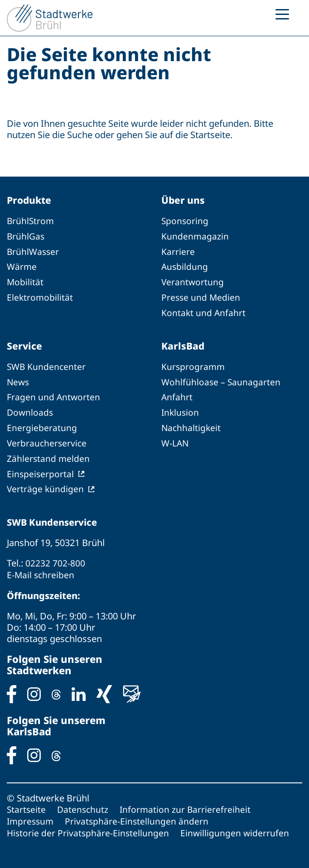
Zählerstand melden (49, 454)
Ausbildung (185, 266)
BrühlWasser (34, 251)
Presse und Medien (201, 296)
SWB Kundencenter (47, 365)
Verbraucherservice (48, 439)
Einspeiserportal (41, 469)
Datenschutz (84, 803)
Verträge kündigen (46, 484)
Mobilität (25, 281)
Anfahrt (177, 395)
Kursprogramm (194, 365)
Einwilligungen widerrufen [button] (237, 826)
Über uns (184, 200)
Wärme (22, 266)
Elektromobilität (40, 296)
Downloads (31, 410)
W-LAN (176, 439)
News (19, 380)
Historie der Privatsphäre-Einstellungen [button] (89, 826)
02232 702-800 (55, 558)
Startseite (27, 803)
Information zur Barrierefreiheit (188, 803)
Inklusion (181, 410)
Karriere (178, 251)
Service (25, 344)
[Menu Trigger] (282, 14)
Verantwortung (193, 281)
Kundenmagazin (195, 236)
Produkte (30, 200)
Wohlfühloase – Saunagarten (222, 380)
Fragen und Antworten (54, 395)
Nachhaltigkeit (192, 424)
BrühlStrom (31, 221)
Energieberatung (42, 424)
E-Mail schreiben (41, 569)
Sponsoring (185, 221)
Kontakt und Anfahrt (204, 311)
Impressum (31, 815)
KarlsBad (183, 344)
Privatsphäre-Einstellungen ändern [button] (139, 815)
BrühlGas (26, 236)
